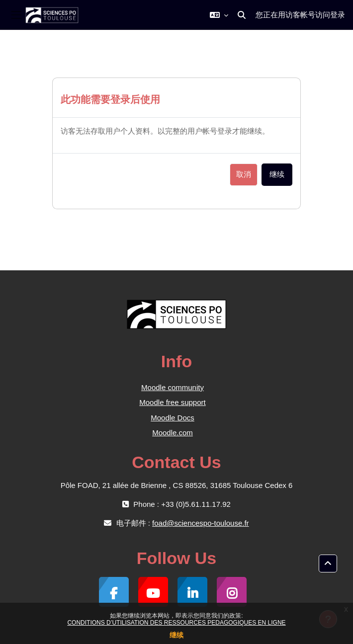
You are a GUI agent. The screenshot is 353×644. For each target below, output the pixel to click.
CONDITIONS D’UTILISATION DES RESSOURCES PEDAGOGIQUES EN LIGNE (176, 623)
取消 (244, 174)
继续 (176, 635)
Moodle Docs (173, 418)
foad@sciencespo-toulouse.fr (201, 523)
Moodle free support (172, 402)
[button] (219, 15)
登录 (338, 15)
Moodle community (173, 387)
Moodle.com (173, 433)
